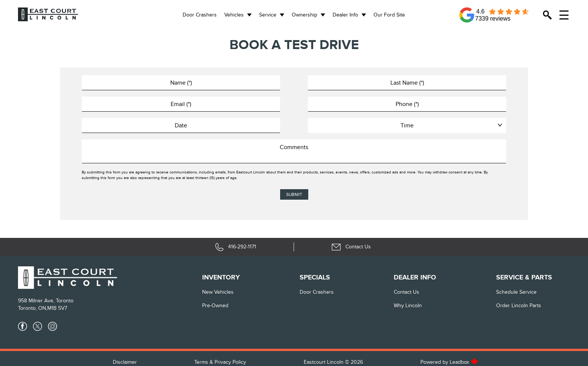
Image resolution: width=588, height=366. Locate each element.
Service (268, 15)
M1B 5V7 (57, 308)
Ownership (304, 15)
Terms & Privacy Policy (220, 362)
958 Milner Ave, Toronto (46, 301)
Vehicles (234, 15)
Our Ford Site (389, 15)
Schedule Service (516, 292)
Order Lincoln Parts (519, 305)
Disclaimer (125, 362)
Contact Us (406, 292)
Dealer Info (345, 15)
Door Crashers (200, 15)
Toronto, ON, (33, 308)
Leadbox (464, 362)
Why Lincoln (408, 305)
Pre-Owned (215, 305)
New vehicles (218, 292)
